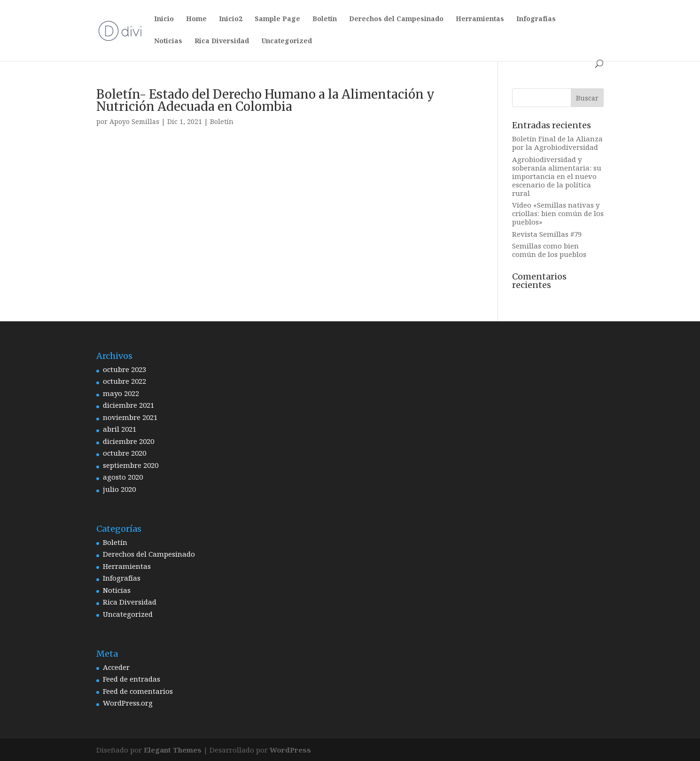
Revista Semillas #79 (547, 234)
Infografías (536, 19)
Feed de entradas (132, 679)
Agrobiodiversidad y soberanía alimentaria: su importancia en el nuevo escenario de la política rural (557, 176)
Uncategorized (287, 41)
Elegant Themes (173, 750)
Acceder (116, 667)
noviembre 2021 (130, 417)
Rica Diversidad (222, 41)
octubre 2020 (124, 453)
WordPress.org (128, 703)
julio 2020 (119, 489)
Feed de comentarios (138, 691)
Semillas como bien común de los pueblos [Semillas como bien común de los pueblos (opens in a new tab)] (549, 250)
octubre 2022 (124, 381)
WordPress (290, 750)
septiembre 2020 (131, 465)
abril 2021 (120, 429)
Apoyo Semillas (134, 121)
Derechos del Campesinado (396, 19)
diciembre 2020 (128, 441)
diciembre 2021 (128, 405)
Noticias (168, 41)
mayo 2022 (121, 393)
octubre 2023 (124, 369)
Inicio (164, 19)
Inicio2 (231, 19)
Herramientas (480, 19)
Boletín (325, 19)
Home (196, 19)
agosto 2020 (123, 477)
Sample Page (277, 19)
